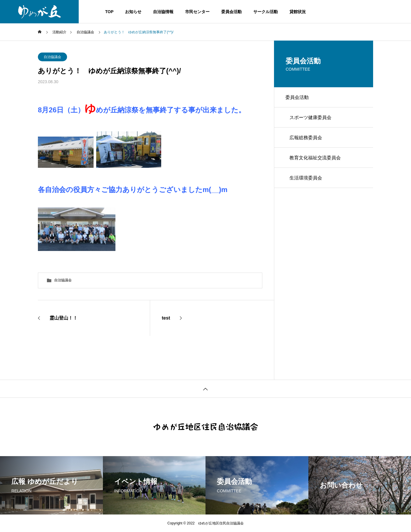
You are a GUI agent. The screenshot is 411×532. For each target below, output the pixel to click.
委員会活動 (231, 12)
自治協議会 (52, 57)
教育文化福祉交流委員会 (315, 159)
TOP (109, 12)
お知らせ (133, 12)
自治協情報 (163, 12)
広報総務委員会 (306, 138)
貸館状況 (298, 12)
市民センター (197, 12)
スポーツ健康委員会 (311, 118)
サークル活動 (266, 12)
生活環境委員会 (306, 179)
